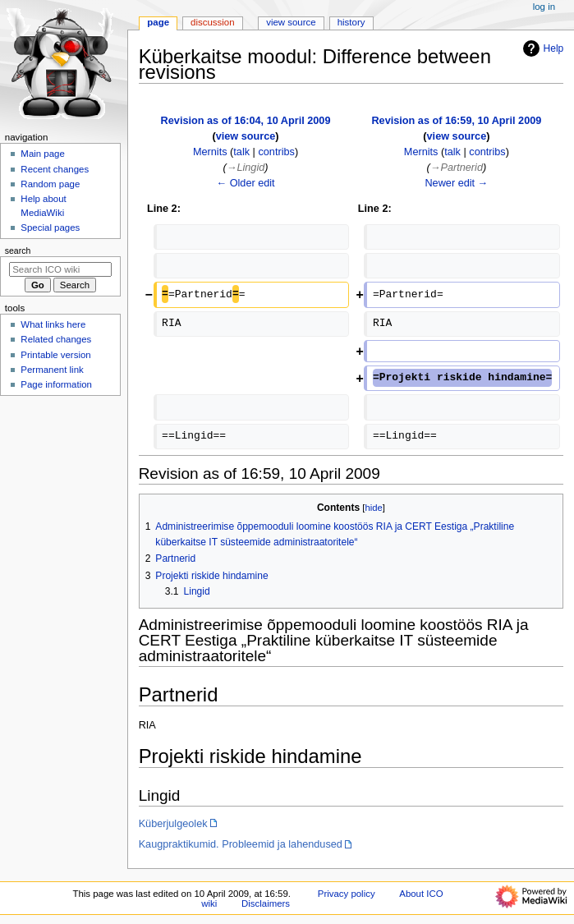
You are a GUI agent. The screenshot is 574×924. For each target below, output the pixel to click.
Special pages (50, 228)
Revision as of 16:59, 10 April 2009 (456, 121)
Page (158, 22)
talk (241, 152)
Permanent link (52, 370)
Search (18, 251)
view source (246, 136)
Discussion (212, 22)
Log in (544, 7)
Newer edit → (456, 183)
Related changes (56, 339)
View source (291, 22)
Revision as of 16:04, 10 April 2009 (246, 121)
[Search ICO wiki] (60, 269)
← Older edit (245, 183)
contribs (276, 152)
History (351, 22)
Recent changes (55, 169)
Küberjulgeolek (173, 824)
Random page (50, 184)
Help (542, 48)
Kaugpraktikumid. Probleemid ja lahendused (241, 844)
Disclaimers (266, 903)
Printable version (55, 355)
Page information (56, 384)
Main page (43, 154)
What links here (53, 324)
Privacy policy (347, 894)
